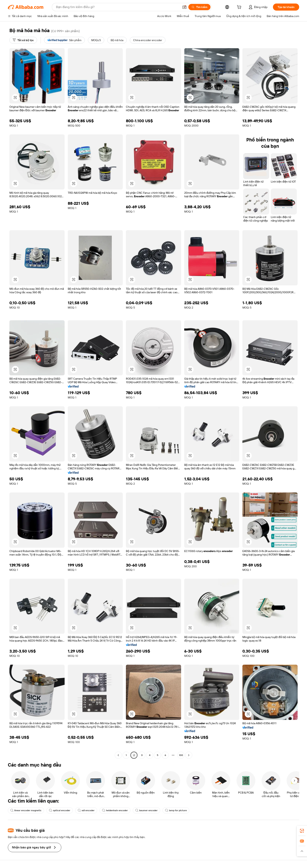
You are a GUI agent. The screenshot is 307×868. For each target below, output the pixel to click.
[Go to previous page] (118, 755)
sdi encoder (86, 810)
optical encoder (60, 810)
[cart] (240, 8)
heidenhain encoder (115, 810)
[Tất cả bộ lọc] (23, 40)
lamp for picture (176, 810)
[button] (184, 7)
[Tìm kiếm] (199, 7)
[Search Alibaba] (117, 7)
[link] (302, 831)
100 (181, 755)
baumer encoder (146, 810)
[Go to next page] (189, 755)
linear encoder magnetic (26, 810)
